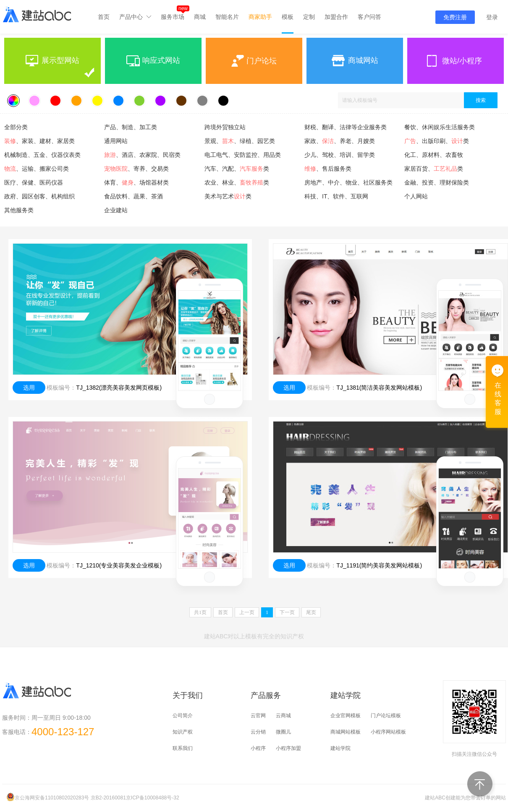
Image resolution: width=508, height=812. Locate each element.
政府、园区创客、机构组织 (39, 196)
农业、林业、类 (237, 182)
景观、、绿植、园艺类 (240, 141)
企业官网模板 (346, 716)
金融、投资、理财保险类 (437, 182)
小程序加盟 (288, 748)
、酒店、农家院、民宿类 (142, 155)
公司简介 (183, 716)
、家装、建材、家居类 (39, 141)
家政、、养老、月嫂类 (340, 141)
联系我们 (183, 748)
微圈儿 (283, 732)
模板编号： (61, 388)
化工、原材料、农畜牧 (434, 155)
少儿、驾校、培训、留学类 (340, 155)
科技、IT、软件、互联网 (336, 196)
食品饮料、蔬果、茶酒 (134, 196)
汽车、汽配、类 (237, 169)
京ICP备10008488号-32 (153, 798)
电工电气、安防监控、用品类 (243, 155)
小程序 (258, 748)
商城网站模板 (346, 732)
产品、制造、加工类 (131, 127)
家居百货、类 (434, 169)
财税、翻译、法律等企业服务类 (346, 127)
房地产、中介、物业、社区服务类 (348, 182)
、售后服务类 (328, 169)
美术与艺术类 (228, 196)
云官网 (258, 716)
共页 (200, 612)
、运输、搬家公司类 (37, 169)
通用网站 (116, 141)
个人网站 (416, 196)
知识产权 (183, 732)
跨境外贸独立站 (225, 127)
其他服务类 (19, 210)
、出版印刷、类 (437, 141)
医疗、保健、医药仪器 (34, 182)
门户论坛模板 (386, 716)
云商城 (283, 716)
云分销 (258, 732)
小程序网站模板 (388, 732)
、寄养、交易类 (136, 169)
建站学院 (340, 748)
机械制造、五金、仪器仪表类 (42, 155)
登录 (492, 17)
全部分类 (16, 127)
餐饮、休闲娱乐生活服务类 (440, 127)
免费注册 (455, 17)
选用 (29, 388)
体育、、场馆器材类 (136, 182)
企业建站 (116, 210)
